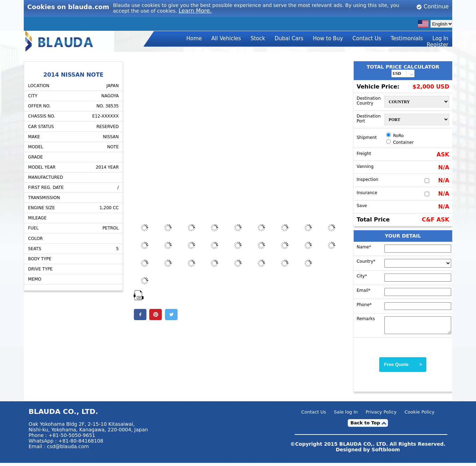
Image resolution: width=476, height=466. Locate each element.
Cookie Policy (419, 415)
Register (438, 45)
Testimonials (407, 38)
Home (194, 38)
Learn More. (195, 11)
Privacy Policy (381, 415)
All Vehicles (226, 38)
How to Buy (328, 38)
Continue (432, 6)
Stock (258, 38)
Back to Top (365, 426)
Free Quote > (403, 368)
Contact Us (367, 38)
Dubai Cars (289, 38)
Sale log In (346, 415)
